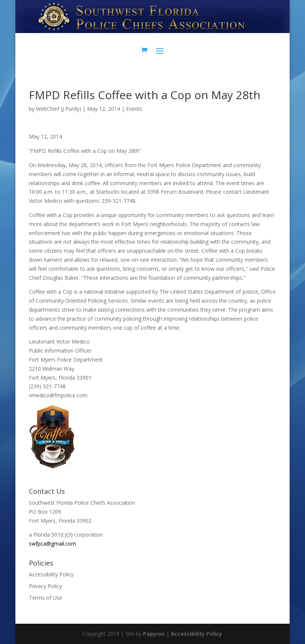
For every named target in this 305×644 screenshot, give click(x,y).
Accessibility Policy (51, 574)
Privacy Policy (45, 586)
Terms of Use (46, 598)
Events (134, 109)
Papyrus (154, 634)
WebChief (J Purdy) (59, 109)
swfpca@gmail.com (53, 544)
